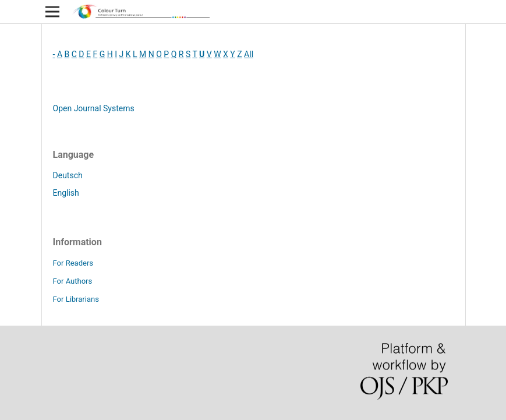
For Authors (73, 281)
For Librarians (76, 299)
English (66, 193)
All (249, 54)
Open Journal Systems (94, 108)
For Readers (73, 263)
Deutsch (68, 175)
